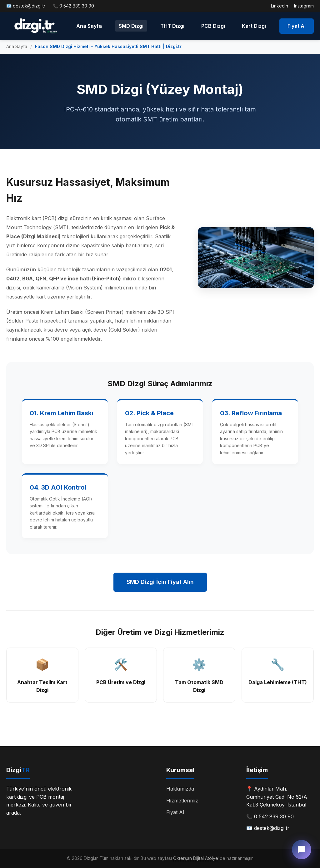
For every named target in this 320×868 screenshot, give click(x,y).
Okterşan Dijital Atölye (196, 858)
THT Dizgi (172, 26)
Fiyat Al (297, 26)
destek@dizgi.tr (29, 6)
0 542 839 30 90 (77, 6)
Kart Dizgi (254, 26)
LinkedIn (280, 6)
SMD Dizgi (131, 26)
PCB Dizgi (213, 26)
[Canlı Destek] (302, 850)
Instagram (304, 6)
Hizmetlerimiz (182, 801)
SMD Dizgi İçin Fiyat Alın (160, 582)
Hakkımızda (180, 789)
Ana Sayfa (89, 26)
